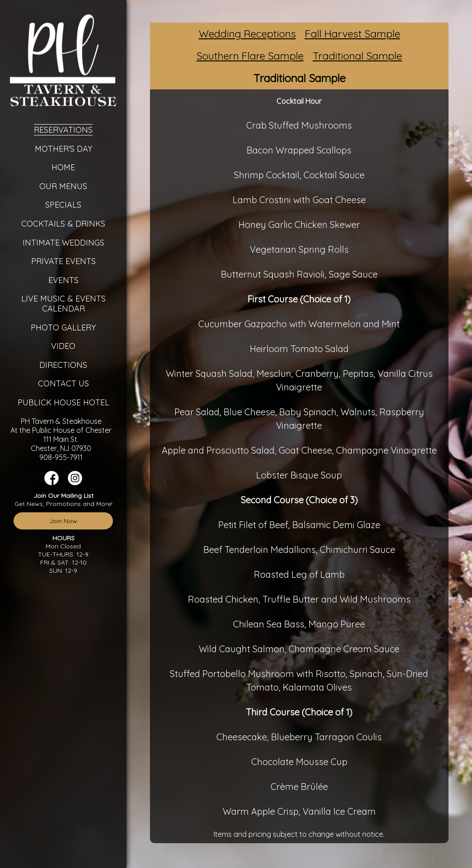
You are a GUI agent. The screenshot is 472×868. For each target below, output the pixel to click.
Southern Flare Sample (250, 56)
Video (63, 346)
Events (63, 280)
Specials (63, 205)
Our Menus (63, 186)
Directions (63, 365)
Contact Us (63, 383)
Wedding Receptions (247, 34)
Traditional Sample (357, 56)
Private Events (63, 261)
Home (63, 167)
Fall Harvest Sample (353, 34)
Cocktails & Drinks (63, 224)
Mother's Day (63, 149)
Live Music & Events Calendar (63, 304)
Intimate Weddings (63, 243)
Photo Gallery (63, 327)
